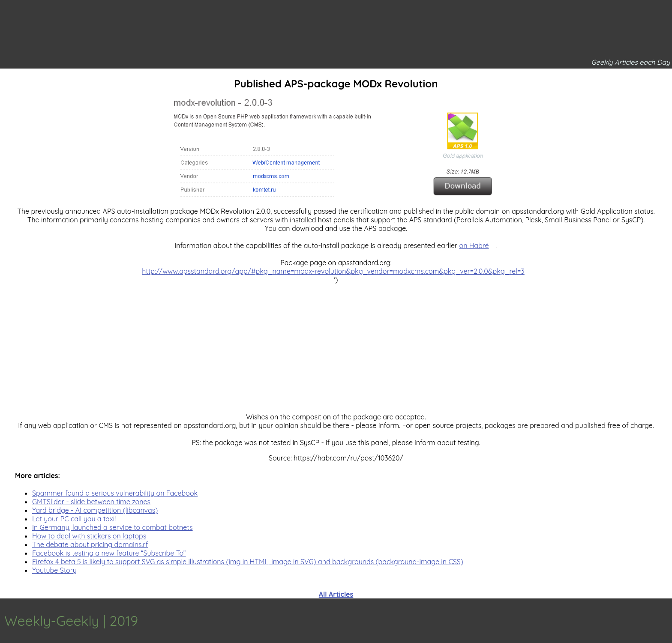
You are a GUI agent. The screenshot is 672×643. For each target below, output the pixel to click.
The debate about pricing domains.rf (90, 544)
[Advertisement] (336, 344)
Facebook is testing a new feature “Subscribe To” (109, 553)
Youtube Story (54, 570)
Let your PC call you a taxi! (74, 519)
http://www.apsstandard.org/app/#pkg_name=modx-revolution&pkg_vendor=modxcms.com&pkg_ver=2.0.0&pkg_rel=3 (333, 271)
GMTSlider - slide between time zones (91, 502)
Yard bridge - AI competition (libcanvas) (95, 510)
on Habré (474, 245)
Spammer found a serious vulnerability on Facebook (115, 493)
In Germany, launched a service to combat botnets (112, 527)
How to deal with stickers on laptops (89, 536)
